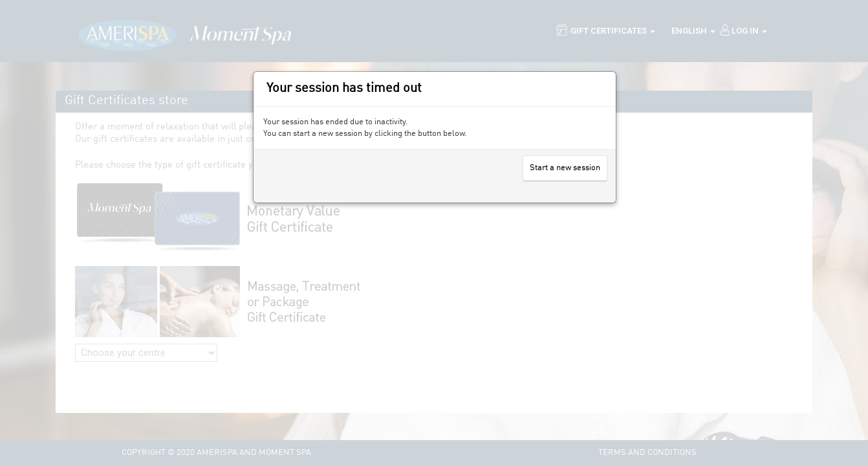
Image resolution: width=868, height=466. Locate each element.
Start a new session (565, 168)
